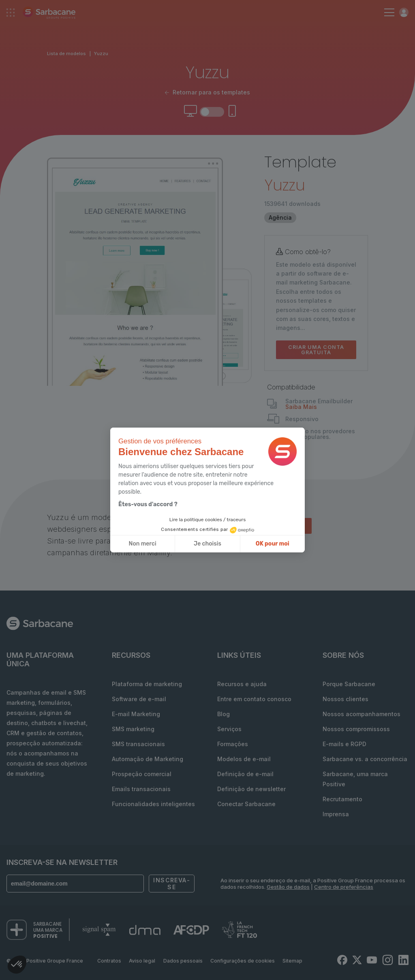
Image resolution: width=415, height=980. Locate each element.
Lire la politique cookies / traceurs (208, 520)
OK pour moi (273, 544)
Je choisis (207, 544)
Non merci (143, 544)
